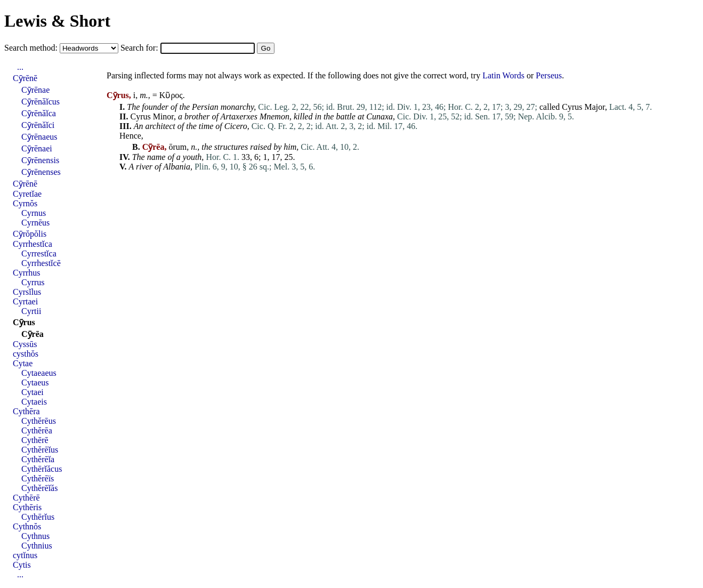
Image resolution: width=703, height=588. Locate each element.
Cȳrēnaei (37, 148)
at (361, 116)
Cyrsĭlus (27, 292)
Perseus (549, 75)
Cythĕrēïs (38, 478)
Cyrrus (33, 282)
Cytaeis (34, 402)
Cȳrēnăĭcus (41, 102)
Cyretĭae (27, 194)
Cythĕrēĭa (38, 459)
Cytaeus (35, 382)
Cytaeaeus (39, 373)
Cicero (236, 126)
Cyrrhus (27, 273)
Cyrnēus (35, 223)
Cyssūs (25, 344)
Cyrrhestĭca (33, 244)
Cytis (22, 565)
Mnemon (274, 116)
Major (594, 107)
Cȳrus (24, 322)
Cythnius (37, 546)
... (20, 67)
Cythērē (35, 440)
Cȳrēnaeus (39, 137)
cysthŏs (26, 354)
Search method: (32, 48)
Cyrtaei (25, 301)
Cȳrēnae (35, 90)
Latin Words (503, 75)
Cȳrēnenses (41, 172)
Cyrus (572, 107)
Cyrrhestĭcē (41, 263)
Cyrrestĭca (39, 253)
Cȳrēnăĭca (39, 113)
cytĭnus (25, 555)
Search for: (140, 48)
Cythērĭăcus (42, 469)
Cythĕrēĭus (40, 450)
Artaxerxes (239, 116)
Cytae (23, 363)
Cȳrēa (33, 334)
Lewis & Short (57, 21)
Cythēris (27, 507)
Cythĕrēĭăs (39, 488)
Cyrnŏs (25, 203)
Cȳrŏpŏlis (30, 234)
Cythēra (26, 411)
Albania (177, 167)
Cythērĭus (38, 517)
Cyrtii (31, 311)
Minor (163, 116)
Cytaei (33, 392)
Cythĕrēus (39, 421)
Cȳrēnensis (40, 160)
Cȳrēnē (25, 78)
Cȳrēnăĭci (38, 125)
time (206, 126)
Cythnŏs (27, 526)
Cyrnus (34, 213)
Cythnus (35, 536)
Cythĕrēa (37, 430)
